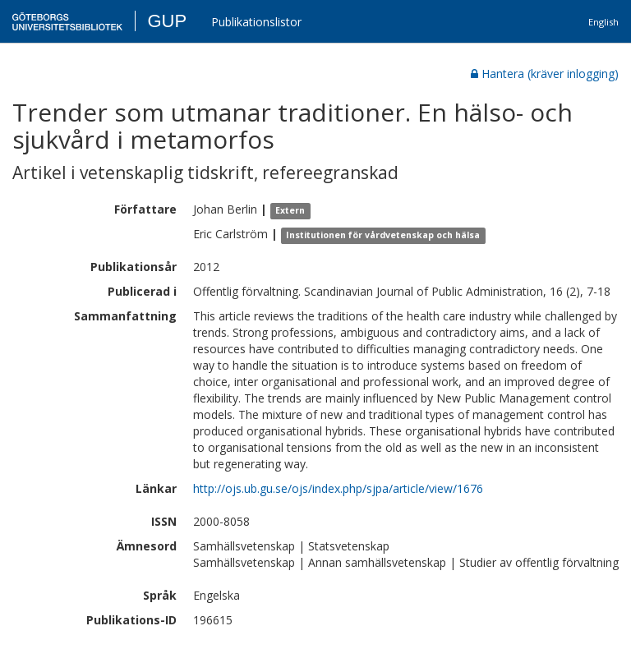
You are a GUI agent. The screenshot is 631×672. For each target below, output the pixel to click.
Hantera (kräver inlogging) (545, 74)
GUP (167, 21)
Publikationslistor (256, 22)
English (603, 22)
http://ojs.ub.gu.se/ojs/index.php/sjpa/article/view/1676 (338, 488)
